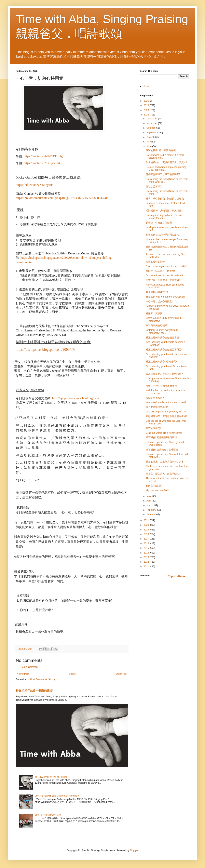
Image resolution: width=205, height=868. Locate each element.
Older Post (122, 674)
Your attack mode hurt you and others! (166, 402)
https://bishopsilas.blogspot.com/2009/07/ (45, 350)
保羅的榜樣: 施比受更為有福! (161, 150)
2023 (147, 110)
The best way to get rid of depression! (166, 297)
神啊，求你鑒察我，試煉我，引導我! (165, 199)
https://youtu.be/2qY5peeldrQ (43, 163)
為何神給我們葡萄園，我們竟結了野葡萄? (57, 796)
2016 (147, 543)
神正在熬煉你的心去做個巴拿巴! (163, 338)
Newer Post (23, 674)
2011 (147, 567)
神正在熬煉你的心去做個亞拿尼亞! (164, 350)
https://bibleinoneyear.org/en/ (34, 185)
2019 (147, 530)
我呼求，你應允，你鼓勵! (159, 223)
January (151, 514)
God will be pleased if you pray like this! (167, 412)
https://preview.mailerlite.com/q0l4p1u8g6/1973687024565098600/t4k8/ (62, 198)
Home (73, 674)
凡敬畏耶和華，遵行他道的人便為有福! (166, 416)
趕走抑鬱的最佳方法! (157, 292)
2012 (147, 562)
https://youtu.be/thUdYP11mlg (43, 156)
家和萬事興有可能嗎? (157, 326)
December (152, 119)
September (153, 133)
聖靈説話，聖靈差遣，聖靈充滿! (163, 280)
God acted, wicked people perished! (165, 275)
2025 (147, 101)
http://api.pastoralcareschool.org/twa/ (75, 398)
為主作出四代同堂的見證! (48, 815)
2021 (147, 520)
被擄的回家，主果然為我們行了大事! (165, 462)
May (149, 496)
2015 (147, 548)
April (149, 501)
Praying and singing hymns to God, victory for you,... (164, 217)
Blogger (134, 850)
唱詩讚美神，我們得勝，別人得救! (164, 211)
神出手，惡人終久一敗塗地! (160, 271)
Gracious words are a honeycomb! (164, 433)
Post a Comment (29, 667)
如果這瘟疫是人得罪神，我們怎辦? (164, 374)
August (150, 137)
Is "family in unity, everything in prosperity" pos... (162, 331)
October (151, 128)
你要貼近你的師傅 (155, 262)
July (149, 142)
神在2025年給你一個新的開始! (34, 690)
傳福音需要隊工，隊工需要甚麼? (163, 174)
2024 (147, 105)
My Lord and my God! (157, 490)
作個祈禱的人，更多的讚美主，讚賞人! (166, 162)
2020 (147, 525)
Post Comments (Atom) (42, 679)
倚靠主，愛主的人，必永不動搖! (163, 474)
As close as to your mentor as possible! (166, 266)
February (151, 510)
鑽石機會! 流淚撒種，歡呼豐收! (162, 450)
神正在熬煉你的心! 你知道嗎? (161, 362)
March (150, 505)
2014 (147, 553)
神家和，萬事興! (154, 314)
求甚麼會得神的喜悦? (157, 407)
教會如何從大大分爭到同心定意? (163, 235)
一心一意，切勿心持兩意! (159, 301)
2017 (147, 539)
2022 (147, 115)
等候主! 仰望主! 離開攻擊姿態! (162, 386)
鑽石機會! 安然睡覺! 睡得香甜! (162, 437)
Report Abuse (177, 576)
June (149, 146)
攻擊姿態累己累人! (156, 398)
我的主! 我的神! (154, 486)
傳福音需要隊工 (154, 187)
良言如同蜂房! (153, 428)
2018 (147, 534)
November (152, 123)
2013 (147, 557)
